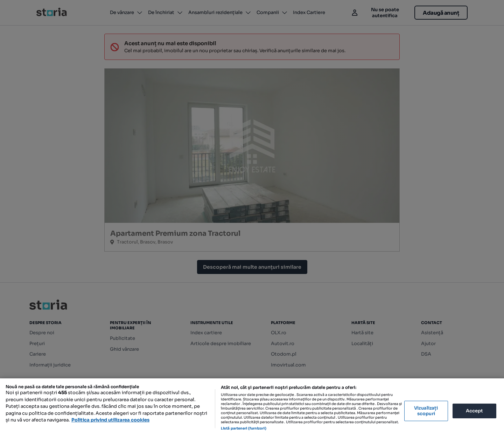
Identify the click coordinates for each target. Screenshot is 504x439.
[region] (252, 409)
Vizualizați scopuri (426, 411)
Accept (475, 411)
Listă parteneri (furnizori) (244, 428)
